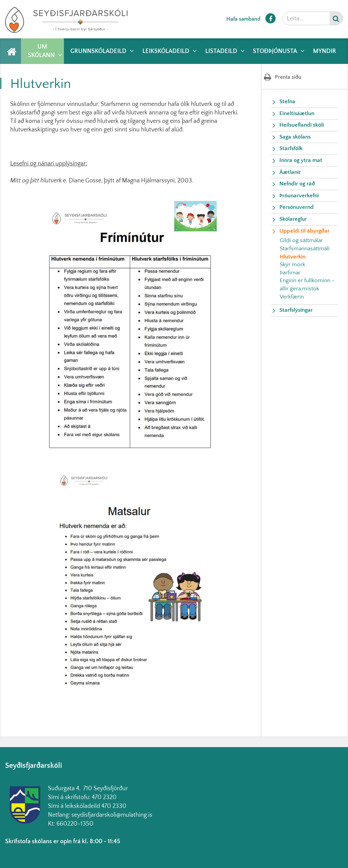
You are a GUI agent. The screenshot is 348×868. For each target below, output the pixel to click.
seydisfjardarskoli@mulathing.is (112, 815)
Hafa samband (243, 19)
